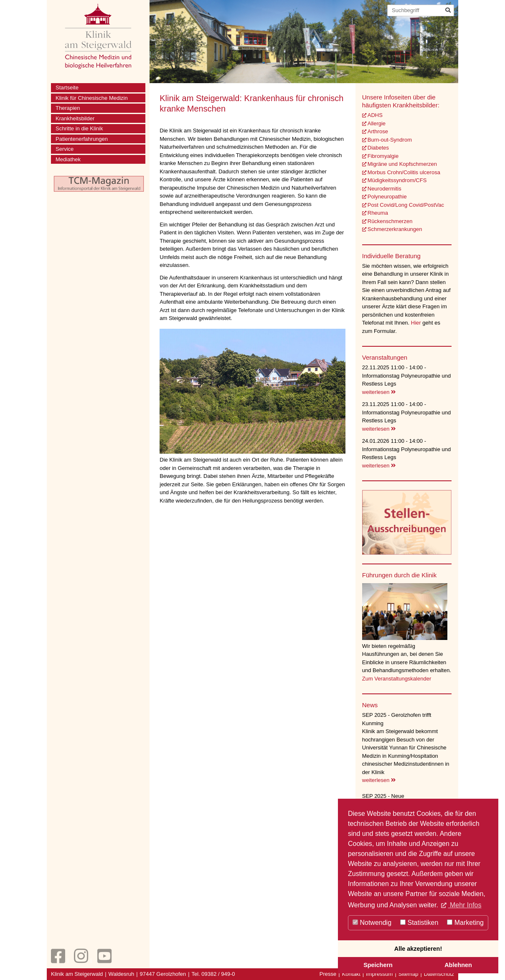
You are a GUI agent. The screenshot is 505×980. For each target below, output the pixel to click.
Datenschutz (439, 974)
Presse (328, 974)
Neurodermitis (384, 189)
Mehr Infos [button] (464, 905)
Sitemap (409, 974)
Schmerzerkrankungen (395, 229)
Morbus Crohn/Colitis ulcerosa (404, 172)
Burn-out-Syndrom (390, 140)
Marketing (465, 923)
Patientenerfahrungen (82, 139)
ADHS (375, 115)
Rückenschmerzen (390, 221)
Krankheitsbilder (75, 118)
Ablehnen (458, 965)
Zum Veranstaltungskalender (397, 679)
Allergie (377, 123)
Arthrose (378, 131)
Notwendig (372, 923)
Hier (417, 323)
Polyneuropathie (387, 197)
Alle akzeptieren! (418, 949)
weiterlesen (379, 392)
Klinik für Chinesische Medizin (92, 98)
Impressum (379, 974)
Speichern (378, 965)
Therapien (68, 108)
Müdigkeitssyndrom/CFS (397, 180)
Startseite (67, 88)
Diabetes (378, 148)
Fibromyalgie (383, 156)
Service (65, 149)
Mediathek (68, 159)
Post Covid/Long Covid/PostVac (406, 205)
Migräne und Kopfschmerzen (402, 164)
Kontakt (351, 974)
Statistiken (419, 923)
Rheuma (378, 213)
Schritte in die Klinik (79, 128)
